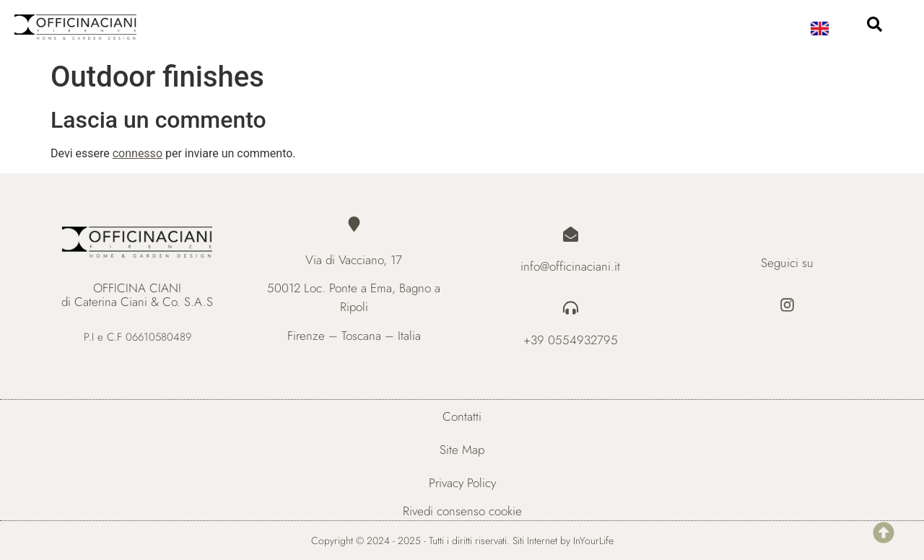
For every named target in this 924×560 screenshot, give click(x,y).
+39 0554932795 (571, 340)
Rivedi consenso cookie (462, 511)
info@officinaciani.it (570, 266)
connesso (138, 153)
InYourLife (593, 541)
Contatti (462, 416)
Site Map (462, 450)
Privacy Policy (462, 483)
